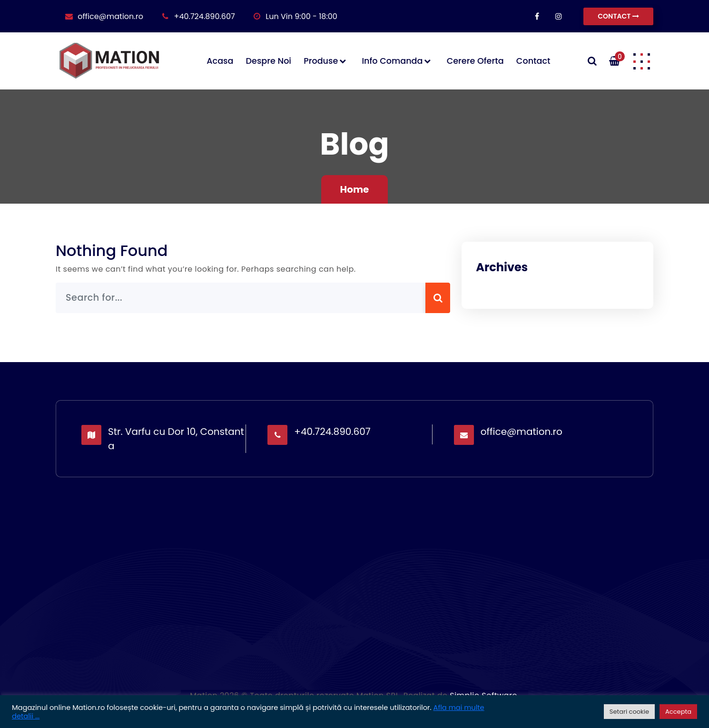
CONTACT (618, 16)
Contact (533, 61)
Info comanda (392, 61)
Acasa (220, 61)
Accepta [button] (678, 712)
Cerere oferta (475, 61)
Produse (321, 61)
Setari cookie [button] (629, 712)
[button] (641, 61)
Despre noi (269, 61)
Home (355, 189)
